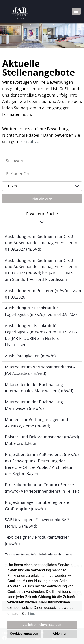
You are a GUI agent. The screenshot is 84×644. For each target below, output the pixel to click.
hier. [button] (32, 614)
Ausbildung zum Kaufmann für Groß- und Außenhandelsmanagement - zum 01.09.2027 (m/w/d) (41, 243)
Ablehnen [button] (60, 634)
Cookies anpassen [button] (24, 634)
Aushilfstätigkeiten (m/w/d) (30, 356)
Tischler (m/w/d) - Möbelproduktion (38, 555)
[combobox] (42, 186)
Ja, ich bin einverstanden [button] (42, 625)
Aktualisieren (42, 199)
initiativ (30, 141)
